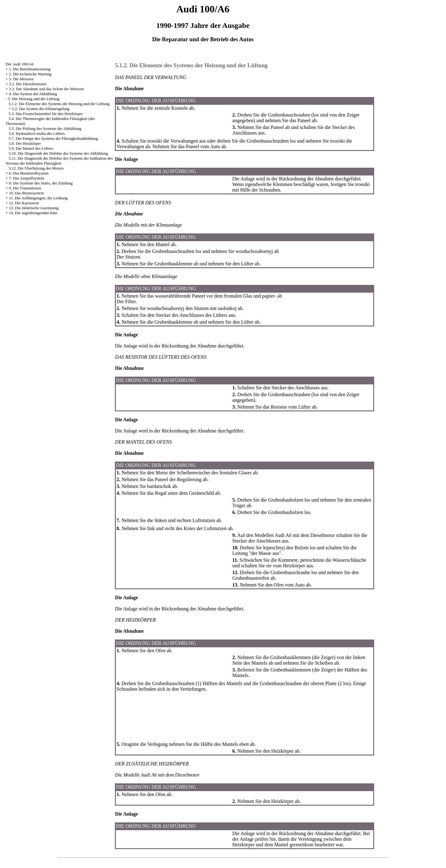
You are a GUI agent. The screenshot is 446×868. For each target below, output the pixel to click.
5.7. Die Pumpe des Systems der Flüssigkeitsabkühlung (53, 138)
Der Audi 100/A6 (20, 64)
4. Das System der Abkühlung (33, 94)
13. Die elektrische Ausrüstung (34, 208)
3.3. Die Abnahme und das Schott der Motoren (46, 89)
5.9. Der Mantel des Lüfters (31, 148)
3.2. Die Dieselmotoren (28, 84)
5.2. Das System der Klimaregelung (41, 109)
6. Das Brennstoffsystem (29, 173)
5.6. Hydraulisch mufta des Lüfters (37, 133)
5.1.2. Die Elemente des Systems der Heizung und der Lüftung (59, 104)
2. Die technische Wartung (30, 74)
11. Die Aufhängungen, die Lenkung (38, 198)
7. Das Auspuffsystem (27, 178)
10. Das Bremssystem (26, 193)
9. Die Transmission (25, 188)
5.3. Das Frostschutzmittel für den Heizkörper (46, 114)
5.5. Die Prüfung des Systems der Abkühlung (45, 128)
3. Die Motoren (21, 79)
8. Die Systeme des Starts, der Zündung (41, 183)
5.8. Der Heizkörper (25, 143)
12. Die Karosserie (24, 203)
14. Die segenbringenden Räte (33, 213)
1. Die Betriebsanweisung (30, 69)
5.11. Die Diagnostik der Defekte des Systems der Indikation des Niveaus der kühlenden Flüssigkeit (59, 161)
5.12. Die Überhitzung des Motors (36, 168)
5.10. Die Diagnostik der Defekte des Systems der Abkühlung (58, 153)
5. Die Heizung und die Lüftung (34, 99)
